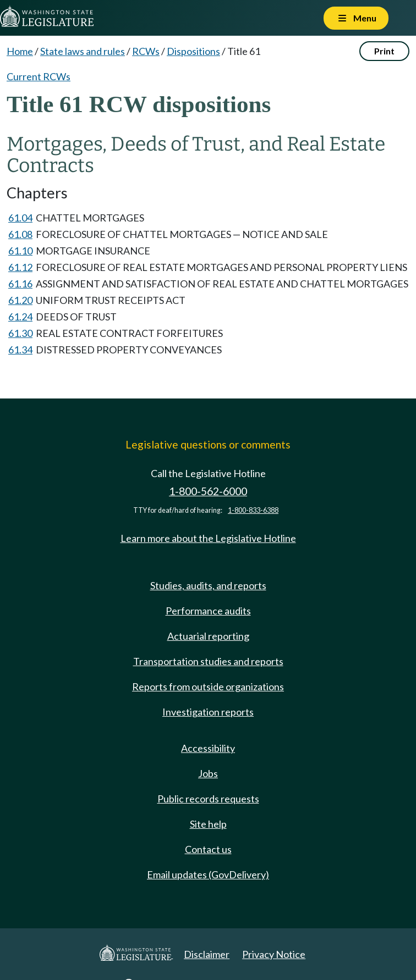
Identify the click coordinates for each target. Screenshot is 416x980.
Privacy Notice (274, 954)
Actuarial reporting (208, 636)
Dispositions (193, 51)
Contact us (208, 849)
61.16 (20, 284)
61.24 (20, 317)
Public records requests (208, 799)
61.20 (20, 300)
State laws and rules (83, 51)
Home (20, 51)
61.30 (20, 333)
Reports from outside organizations (208, 686)
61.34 (20, 350)
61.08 (20, 234)
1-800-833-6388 (253, 510)
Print (384, 51)
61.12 (20, 267)
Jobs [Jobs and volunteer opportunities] (208, 773)
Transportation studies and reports (208, 661)
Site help (208, 824)
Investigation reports (208, 712)
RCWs (146, 51)
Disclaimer (207, 954)
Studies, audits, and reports (208, 585)
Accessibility (208, 748)
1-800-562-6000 (208, 491)
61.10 (20, 251)
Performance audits (208, 611)
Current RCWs (39, 76)
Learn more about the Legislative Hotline (208, 538)
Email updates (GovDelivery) (208, 874)
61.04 (20, 218)
